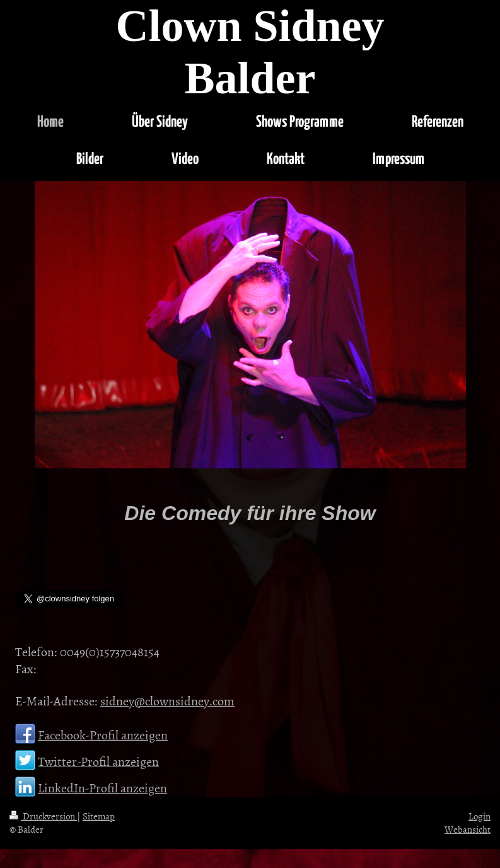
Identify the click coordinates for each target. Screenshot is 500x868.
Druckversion (43, 816)
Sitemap (99, 816)
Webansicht (468, 829)
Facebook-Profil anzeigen (103, 734)
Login (480, 816)
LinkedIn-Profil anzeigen (102, 787)
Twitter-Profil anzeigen (98, 761)
